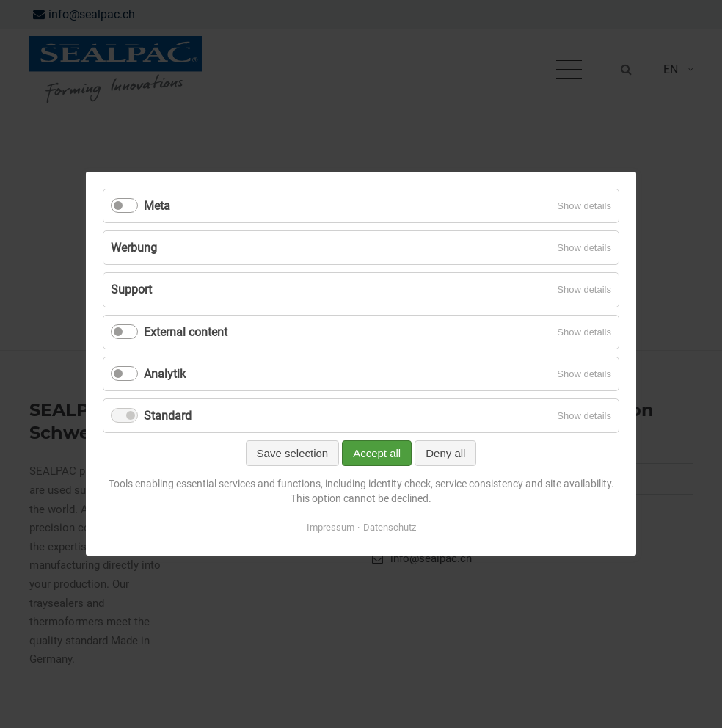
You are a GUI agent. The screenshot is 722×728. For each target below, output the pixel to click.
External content (186, 332)
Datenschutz (390, 528)
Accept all (377, 454)
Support (131, 290)
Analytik (165, 374)
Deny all (445, 454)
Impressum (331, 528)
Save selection (293, 454)
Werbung (134, 248)
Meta (157, 206)
